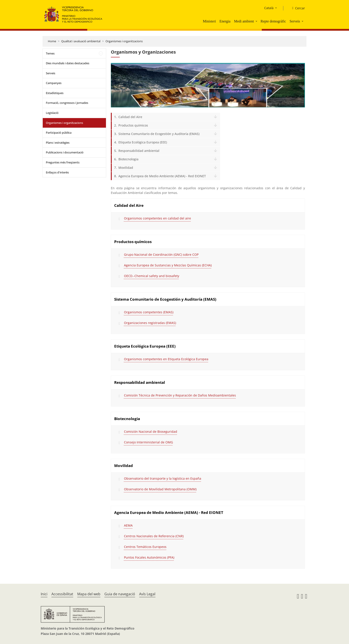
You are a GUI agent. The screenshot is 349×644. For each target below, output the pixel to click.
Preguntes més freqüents (63, 162)
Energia (225, 21)
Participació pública (59, 133)
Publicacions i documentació (65, 152)
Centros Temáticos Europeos (145, 547)
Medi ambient (244, 21)
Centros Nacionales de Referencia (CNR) (154, 536)
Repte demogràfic (273, 21)
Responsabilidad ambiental (139, 151)
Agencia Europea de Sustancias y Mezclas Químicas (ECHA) (168, 265)
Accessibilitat (62, 594)
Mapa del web (89, 594)
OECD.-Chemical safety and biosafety (152, 276)
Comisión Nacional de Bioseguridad (151, 432)
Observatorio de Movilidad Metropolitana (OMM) (160, 489)
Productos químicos (133, 125)
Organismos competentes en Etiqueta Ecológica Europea (166, 359)
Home (52, 41)
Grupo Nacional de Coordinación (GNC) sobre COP (161, 255)
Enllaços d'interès (57, 172)
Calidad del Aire (130, 117)
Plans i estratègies (58, 143)
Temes (50, 53)
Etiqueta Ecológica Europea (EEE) (143, 142)
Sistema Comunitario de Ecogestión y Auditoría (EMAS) (159, 134)
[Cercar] (297, 8)
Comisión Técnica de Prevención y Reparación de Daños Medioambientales (180, 395)
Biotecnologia (128, 159)
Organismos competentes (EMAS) (149, 312)
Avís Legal (147, 594)
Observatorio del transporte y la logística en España (163, 478)
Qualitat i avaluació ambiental (81, 41)
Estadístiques (55, 93)
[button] (257, 21)
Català (269, 8)
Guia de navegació (120, 594)
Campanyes (54, 83)
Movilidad (126, 168)
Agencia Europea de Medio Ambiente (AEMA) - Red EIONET (162, 176)
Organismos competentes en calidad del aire (157, 218)
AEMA (128, 525)
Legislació (52, 113)
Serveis (295, 21)
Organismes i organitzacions (124, 41)
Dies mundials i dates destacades (68, 63)
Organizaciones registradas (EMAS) (150, 323)
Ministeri (209, 21)
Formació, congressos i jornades (67, 103)
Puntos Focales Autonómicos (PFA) (149, 557)
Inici (44, 594)
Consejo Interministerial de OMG (148, 442)
